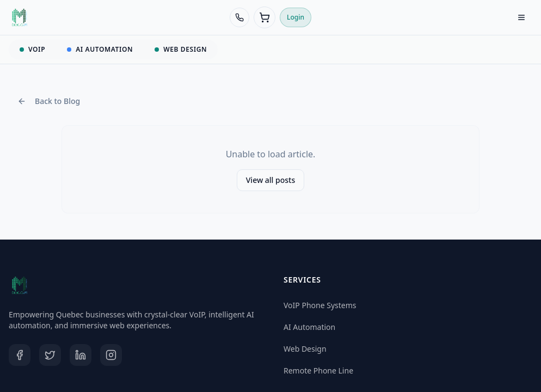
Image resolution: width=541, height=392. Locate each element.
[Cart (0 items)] (265, 17)
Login (296, 17)
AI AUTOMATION (100, 49)
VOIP (32, 49)
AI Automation (309, 327)
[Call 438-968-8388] (239, 17)
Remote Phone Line (318, 370)
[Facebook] (20, 355)
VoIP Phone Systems (320, 305)
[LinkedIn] (81, 355)
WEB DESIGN (181, 49)
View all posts (271, 180)
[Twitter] (50, 355)
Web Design (305, 349)
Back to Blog (49, 101)
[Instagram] (111, 355)
